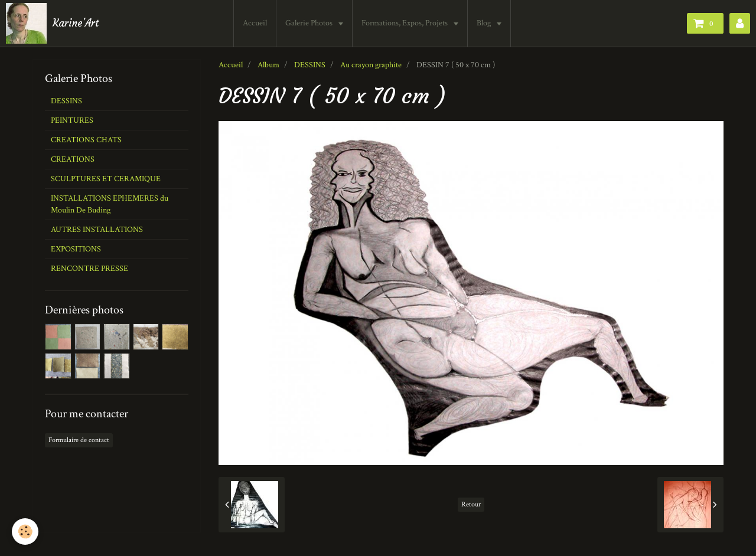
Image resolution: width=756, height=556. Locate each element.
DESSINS (310, 65)
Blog (485, 23)
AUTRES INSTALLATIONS (97, 230)
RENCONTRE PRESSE (89, 269)
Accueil (255, 23)
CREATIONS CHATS (86, 140)
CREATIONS (73, 159)
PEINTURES (72, 120)
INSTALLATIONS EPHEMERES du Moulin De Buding (110, 204)
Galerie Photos (310, 23)
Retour (471, 504)
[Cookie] (25, 532)
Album (268, 65)
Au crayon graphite (371, 65)
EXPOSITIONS (76, 249)
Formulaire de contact (79, 440)
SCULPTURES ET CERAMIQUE (106, 179)
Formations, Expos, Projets (405, 23)
